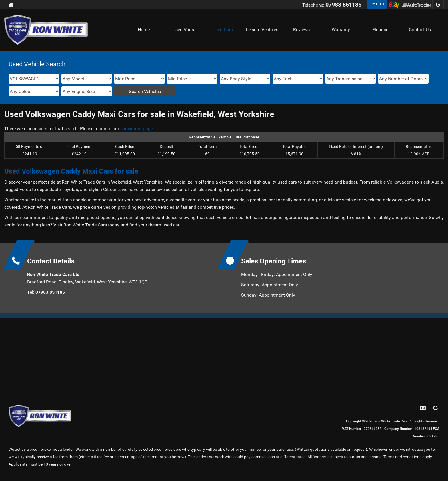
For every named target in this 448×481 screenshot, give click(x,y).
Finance (380, 30)
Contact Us (420, 30)
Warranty (341, 30)
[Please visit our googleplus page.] (438, 5)
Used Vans (183, 30)
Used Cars (223, 30)
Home (144, 30)
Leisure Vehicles (262, 30)
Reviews (301, 30)
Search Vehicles (145, 91)
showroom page (137, 129)
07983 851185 (343, 5)
